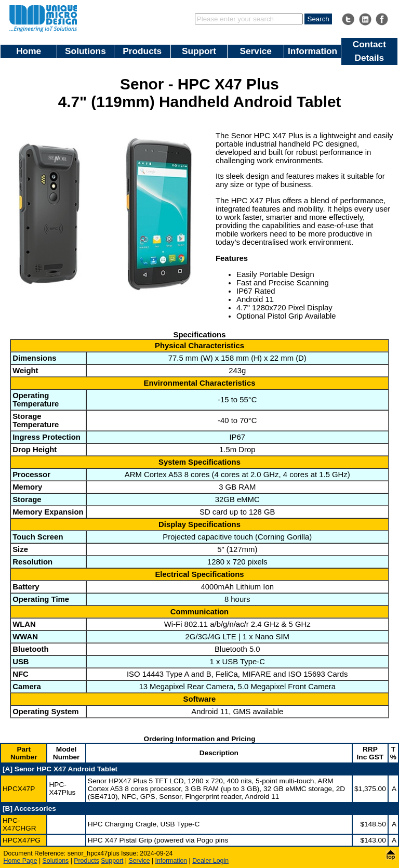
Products (142, 51)
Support (199, 51)
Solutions (85, 51)
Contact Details (369, 51)
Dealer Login (210, 861)
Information (312, 51)
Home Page (21, 861)
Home (29, 51)
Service (256, 51)
